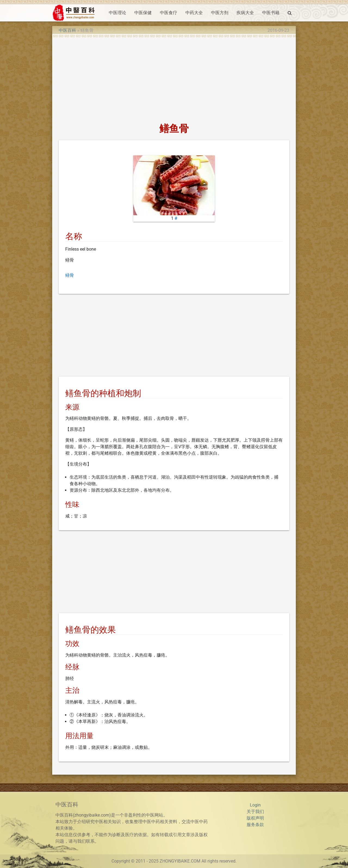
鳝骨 (70, 275)
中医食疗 (169, 13)
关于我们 (255, 812)
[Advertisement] (174, 78)
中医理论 (117, 13)
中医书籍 (271, 13)
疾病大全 (245, 13)
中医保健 (143, 13)
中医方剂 (220, 13)
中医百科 (67, 30)
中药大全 (194, 13)
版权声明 (255, 818)
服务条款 (255, 825)
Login (255, 805)
